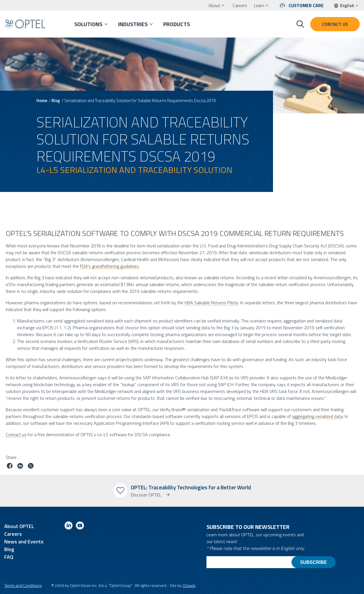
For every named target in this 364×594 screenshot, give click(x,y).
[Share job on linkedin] (20, 466)
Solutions (88, 24)
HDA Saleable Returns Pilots (211, 302)
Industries (133, 24)
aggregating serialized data (317, 416)
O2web (189, 585)
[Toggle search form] (300, 24)
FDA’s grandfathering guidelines (109, 266)
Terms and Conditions (23, 585)
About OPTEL (19, 526)
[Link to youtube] (80, 526)
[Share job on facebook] (10, 466)
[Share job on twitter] (31, 466)
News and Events (24, 542)
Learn (259, 5)
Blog (56, 101)
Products (177, 24)
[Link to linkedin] (69, 526)
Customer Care (306, 5)
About (214, 5)
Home (42, 101)
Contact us (335, 24)
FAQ (9, 557)
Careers (240, 5)
